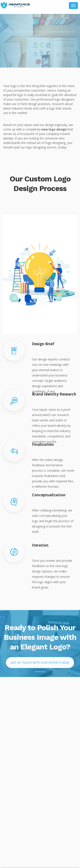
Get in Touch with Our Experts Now (40, 663)
